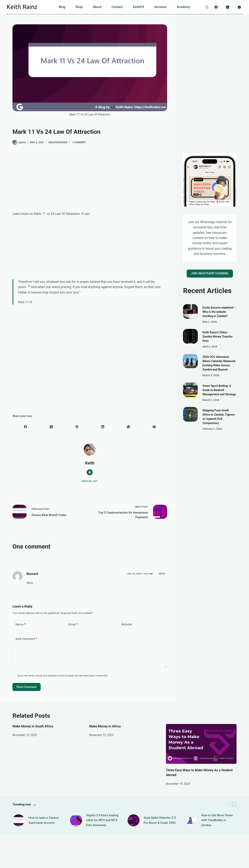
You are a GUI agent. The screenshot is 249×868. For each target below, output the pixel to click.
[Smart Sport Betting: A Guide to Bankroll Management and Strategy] (190, 390)
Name (21, 624)
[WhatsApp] (239, 7)
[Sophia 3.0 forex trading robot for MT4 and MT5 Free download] (76, 820)
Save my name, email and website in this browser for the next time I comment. (63, 676)
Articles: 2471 (90, 481)
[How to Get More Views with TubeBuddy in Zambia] (191, 820)
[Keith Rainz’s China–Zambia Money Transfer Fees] (190, 336)
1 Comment (79, 142)
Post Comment (27, 687)
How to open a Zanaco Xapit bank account (44, 820)
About (97, 7)
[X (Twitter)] (51, 427)
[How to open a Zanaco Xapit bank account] (19, 820)
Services (161, 7)
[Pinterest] (77, 427)
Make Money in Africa (105, 726)
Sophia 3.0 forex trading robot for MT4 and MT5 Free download (102, 820)
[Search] (207, 7)
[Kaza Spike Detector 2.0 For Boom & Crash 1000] (134, 820)
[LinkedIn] (103, 427)
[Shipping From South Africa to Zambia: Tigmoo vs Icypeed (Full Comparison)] (190, 414)
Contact (117, 7)
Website (127, 624)
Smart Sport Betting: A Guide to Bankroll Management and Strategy (219, 390)
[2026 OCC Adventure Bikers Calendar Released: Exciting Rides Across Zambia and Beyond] (190, 361)
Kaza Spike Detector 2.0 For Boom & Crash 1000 (160, 820)
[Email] (154, 427)
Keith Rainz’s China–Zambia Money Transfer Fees (218, 337)
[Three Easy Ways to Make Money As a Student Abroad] (201, 744)
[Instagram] (228, 7)
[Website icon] (90, 472)
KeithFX (139, 7)
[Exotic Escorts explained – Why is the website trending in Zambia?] (190, 311)
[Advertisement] (90, 181)
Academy (183, 7)
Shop (79, 7)
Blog (62, 7)
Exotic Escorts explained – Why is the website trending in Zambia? (219, 312)
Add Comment (26, 639)
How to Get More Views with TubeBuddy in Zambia (217, 820)
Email (73, 624)
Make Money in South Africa (33, 726)
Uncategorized (58, 142)
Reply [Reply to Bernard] (162, 574)
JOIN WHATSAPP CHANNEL (210, 273)
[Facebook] (216, 7)
